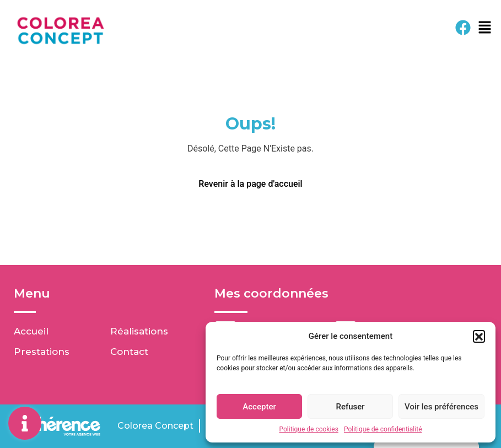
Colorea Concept (155, 426)
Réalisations (139, 331)
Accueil (31, 331)
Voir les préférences (441, 407)
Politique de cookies (309, 429)
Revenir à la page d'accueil (250, 184)
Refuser (350, 407)
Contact (129, 352)
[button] (479, 336)
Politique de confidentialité (383, 429)
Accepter (259, 407)
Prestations (42, 352)
